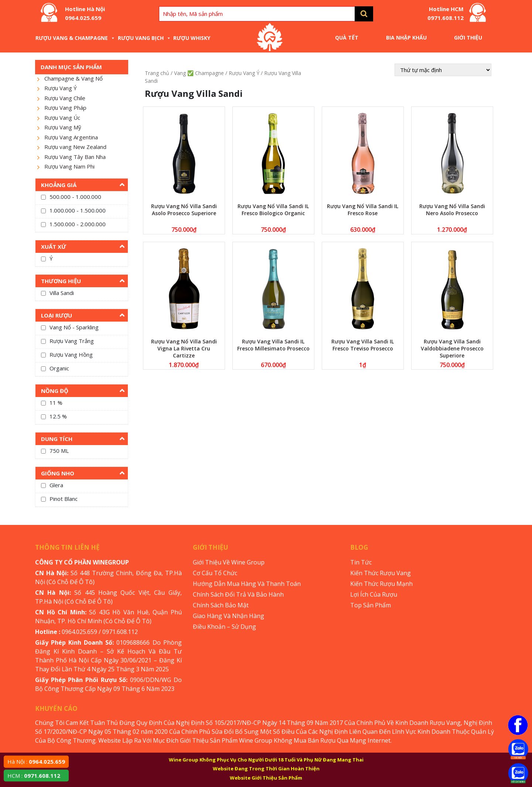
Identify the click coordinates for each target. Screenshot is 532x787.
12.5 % (58, 416)
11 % (56, 403)
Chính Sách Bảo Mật (221, 605)
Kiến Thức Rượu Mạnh (381, 584)
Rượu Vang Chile (65, 98)
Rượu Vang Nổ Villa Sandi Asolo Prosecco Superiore (184, 210)
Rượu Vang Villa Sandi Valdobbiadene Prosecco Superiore (452, 348)
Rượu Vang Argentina (71, 137)
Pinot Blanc (64, 499)
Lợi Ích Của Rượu (374, 594)
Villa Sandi (62, 293)
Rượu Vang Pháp (65, 108)
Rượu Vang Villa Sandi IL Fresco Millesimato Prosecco (273, 345)
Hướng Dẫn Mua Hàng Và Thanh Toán (247, 584)
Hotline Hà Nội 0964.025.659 (85, 13)
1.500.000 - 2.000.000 (78, 224)
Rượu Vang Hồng (71, 355)
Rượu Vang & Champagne (75, 38)
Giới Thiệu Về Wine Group (229, 562)
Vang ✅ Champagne (199, 73)
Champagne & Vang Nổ (74, 78)
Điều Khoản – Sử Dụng (224, 627)
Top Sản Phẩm (371, 605)
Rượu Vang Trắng (72, 341)
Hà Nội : (36, 761)
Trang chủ (157, 73)
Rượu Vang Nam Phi (69, 166)
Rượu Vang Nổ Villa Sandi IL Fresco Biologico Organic (273, 210)
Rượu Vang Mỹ (63, 127)
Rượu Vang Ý (61, 88)
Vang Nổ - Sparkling (74, 327)
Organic (59, 368)
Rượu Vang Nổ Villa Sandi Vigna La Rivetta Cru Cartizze (184, 348)
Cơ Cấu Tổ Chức (215, 573)
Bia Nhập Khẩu (406, 38)
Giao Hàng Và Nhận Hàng (229, 616)
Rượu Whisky (192, 38)
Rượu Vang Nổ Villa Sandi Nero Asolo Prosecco (452, 210)
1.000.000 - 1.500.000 (78, 210)
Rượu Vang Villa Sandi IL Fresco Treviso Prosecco (363, 345)
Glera (56, 485)
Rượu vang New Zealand (75, 147)
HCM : (34, 776)
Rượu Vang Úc (62, 118)
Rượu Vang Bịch (144, 38)
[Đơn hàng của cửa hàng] (443, 70)
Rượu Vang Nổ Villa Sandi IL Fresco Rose (363, 210)
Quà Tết (347, 38)
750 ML (59, 451)
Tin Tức (361, 562)
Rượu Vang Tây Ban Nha (75, 157)
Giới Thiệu (468, 38)
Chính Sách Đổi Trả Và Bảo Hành (238, 594)
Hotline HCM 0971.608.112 (446, 13)
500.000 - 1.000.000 (75, 197)
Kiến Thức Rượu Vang (381, 573)
